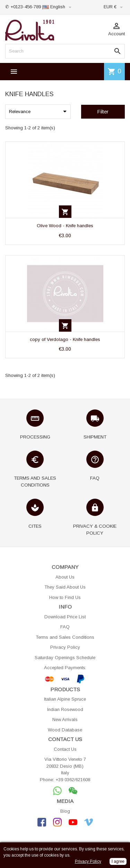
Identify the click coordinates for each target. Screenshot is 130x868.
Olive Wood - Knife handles (65, 226)
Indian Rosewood (65, 709)
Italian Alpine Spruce (65, 699)
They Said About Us (65, 587)
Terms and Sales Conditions (65, 637)
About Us (65, 577)
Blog (65, 811)
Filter (103, 112)
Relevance (39, 111)
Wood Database (65, 730)
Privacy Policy (65, 647)
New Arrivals (65, 719)
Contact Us (65, 749)
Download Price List (65, 617)
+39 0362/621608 (73, 780)
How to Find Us (65, 597)
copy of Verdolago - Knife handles (65, 339)
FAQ (65, 627)
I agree (118, 861)
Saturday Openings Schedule (65, 658)
